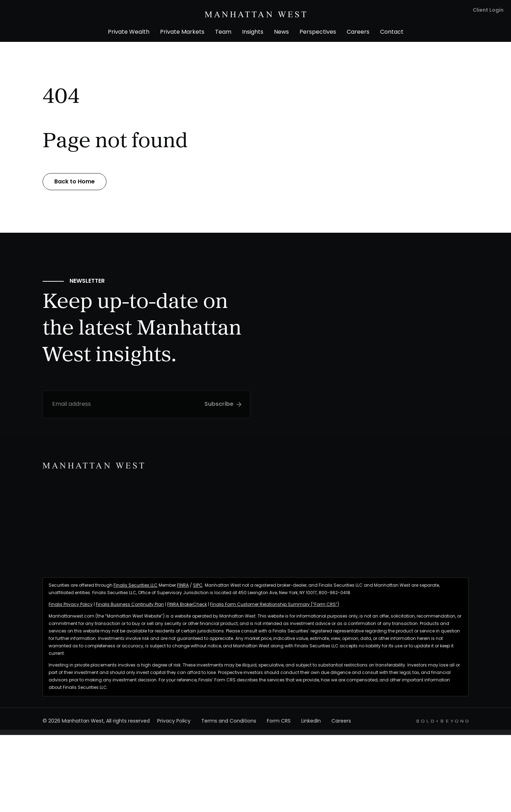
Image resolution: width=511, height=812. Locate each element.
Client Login (488, 10)
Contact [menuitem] (392, 32)
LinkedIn (311, 725)
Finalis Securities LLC (136, 589)
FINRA (183, 589)
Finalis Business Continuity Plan (130, 608)
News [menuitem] (281, 32)
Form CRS (279, 725)
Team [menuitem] (223, 32)
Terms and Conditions (229, 725)
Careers (341, 725)
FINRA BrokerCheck (187, 608)
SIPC (198, 589)
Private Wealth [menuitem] (129, 32)
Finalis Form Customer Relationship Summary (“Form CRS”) (275, 608)
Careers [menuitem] (358, 32)
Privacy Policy (174, 725)
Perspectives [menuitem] (318, 32)
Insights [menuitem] (253, 32)
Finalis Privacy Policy (71, 608)
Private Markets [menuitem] (182, 32)
